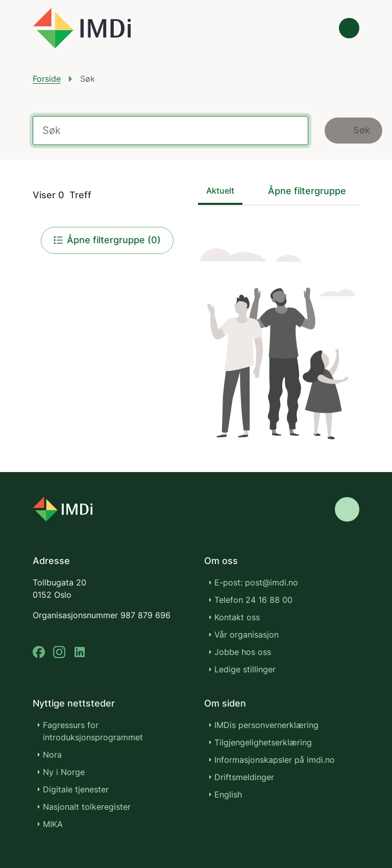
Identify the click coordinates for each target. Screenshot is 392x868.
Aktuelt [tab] (220, 191)
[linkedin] (80, 652)
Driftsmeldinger (244, 777)
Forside (47, 79)
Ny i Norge (64, 772)
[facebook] (39, 652)
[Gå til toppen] (347, 509)
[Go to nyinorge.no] (63, 509)
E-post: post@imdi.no (256, 582)
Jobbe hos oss (243, 652)
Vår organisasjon (247, 635)
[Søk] (321, 28)
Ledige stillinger (245, 669)
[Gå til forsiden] (82, 28)
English (228, 794)
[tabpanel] (279, 337)
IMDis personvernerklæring (266, 725)
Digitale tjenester (76, 789)
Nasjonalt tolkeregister (87, 807)
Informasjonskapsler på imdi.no (275, 760)
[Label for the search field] (170, 131)
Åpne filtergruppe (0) (107, 240)
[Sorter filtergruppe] (314, 191)
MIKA (53, 824)
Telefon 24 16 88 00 (253, 600)
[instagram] (59, 652)
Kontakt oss (237, 617)
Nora (52, 755)
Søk (353, 130)
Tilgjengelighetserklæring (263, 742)
